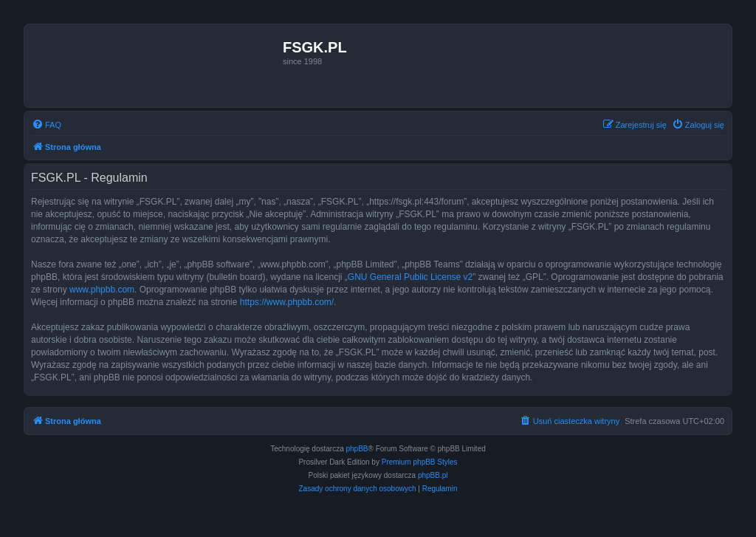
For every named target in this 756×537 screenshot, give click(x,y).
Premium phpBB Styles (420, 462)
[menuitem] (47, 125)
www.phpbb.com (102, 290)
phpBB (357, 449)
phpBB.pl (433, 475)
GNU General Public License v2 (410, 277)
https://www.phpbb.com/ (287, 302)
